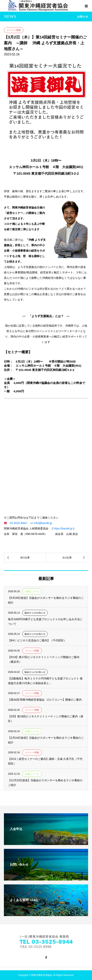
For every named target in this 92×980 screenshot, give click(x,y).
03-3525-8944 (18, 523)
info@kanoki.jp (43, 523)
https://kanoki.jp (63, 528)
